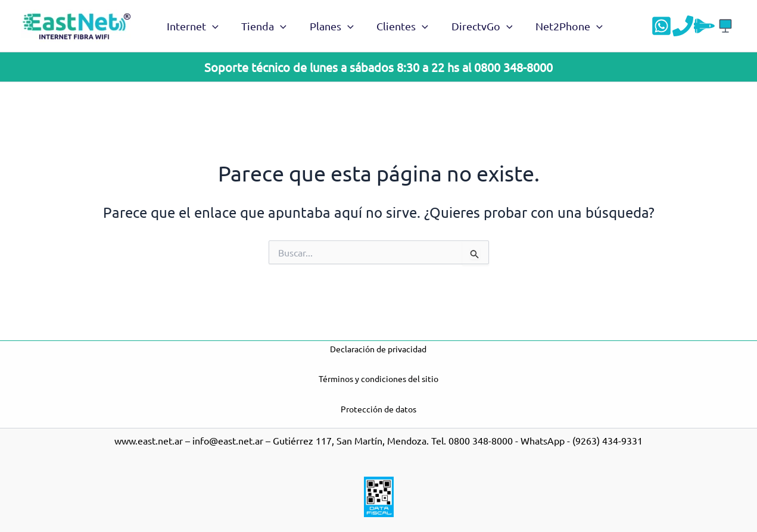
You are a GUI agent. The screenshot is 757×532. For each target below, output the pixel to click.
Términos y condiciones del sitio (378, 378)
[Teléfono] (683, 26)
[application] (212, 26)
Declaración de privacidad (378, 349)
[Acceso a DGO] (726, 26)
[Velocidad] (704, 26)
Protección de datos (378, 409)
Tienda (261, 26)
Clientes (397, 26)
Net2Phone (560, 26)
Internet (192, 26)
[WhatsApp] (661, 26)
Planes (328, 26)
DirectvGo (475, 26)
